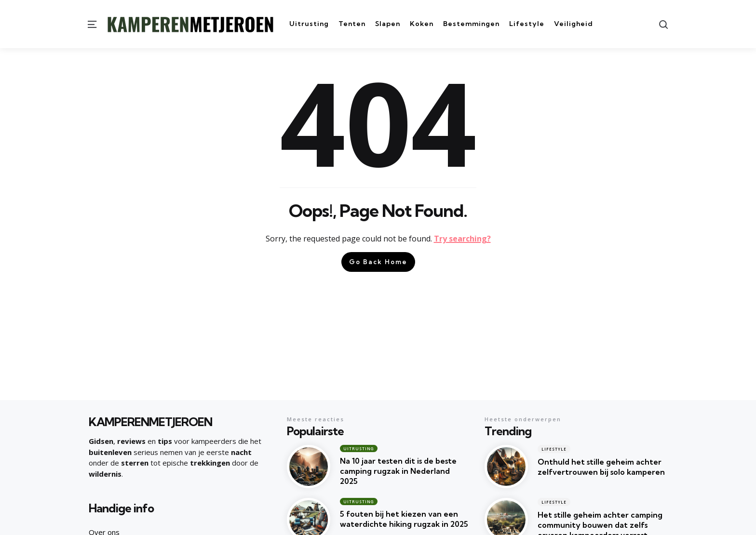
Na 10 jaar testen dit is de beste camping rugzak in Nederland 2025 (398, 471)
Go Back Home (378, 262)
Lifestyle (554, 449)
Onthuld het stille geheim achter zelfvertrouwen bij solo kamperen (601, 467)
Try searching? (462, 239)
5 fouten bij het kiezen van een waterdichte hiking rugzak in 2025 (404, 519)
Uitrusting (359, 448)
